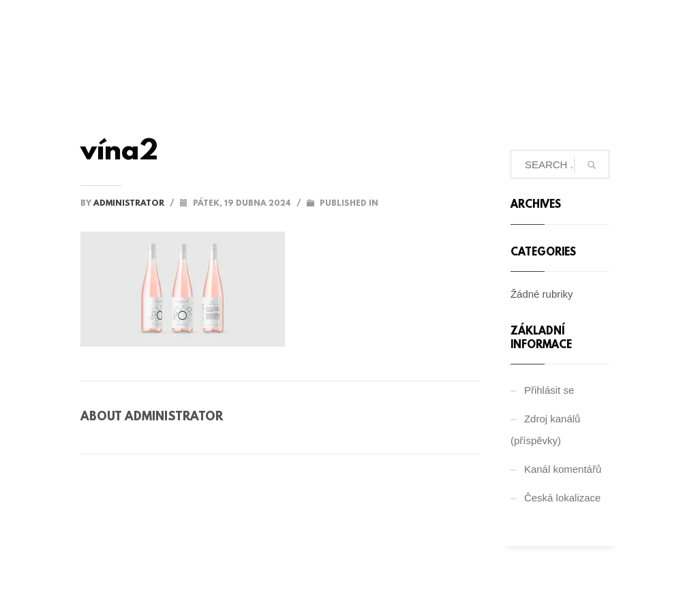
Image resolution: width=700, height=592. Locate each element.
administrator (130, 204)
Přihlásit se (549, 390)
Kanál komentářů (563, 469)
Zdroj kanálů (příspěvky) (546, 430)
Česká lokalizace (563, 498)
